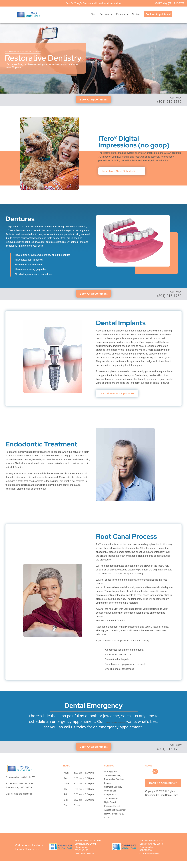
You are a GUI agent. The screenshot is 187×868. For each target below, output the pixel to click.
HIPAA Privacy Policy (114, 820)
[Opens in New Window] (149, 860)
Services (107, 14)
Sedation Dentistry (113, 782)
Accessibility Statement (115, 817)
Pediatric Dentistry (113, 813)
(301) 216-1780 (176, 3)
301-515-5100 (81, 857)
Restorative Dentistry (114, 786)
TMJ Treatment (111, 805)
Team (94, 14)
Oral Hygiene (110, 778)
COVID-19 (109, 824)
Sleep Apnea (110, 801)
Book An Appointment (158, 14)
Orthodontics (110, 798)
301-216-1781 (146, 857)
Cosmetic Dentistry (113, 794)
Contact (136, 14)
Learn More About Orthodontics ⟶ (123, 171)
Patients (123, 14)
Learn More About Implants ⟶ (118, 394)
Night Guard (110, 809)
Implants (108, 790)
